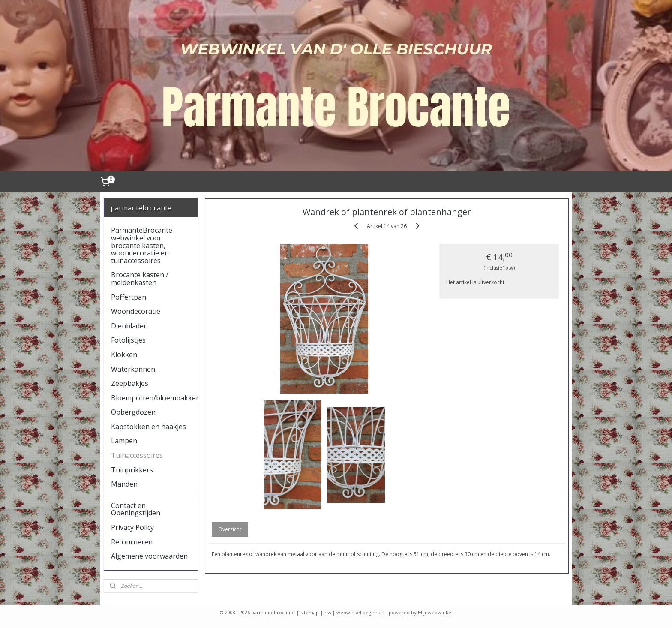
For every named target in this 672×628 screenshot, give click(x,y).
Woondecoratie (136, 311)
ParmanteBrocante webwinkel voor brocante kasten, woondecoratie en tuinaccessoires (142, 245)
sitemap (310, 612)
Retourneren (132, 542)
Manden (124, 484)
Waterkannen (133, 369)
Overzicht (230, 529)
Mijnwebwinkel (435, 612)
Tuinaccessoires (137, 455)
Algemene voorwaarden (149, 556)
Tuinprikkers (132, 470)
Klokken (124, 355)
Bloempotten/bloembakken (154, 398)
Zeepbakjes (130, 383)
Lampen (124, 441)
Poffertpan (129, 297)
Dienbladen (129, 326)
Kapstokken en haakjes (148, 427)
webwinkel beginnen (360, 612)
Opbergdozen (133, 412)
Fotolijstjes (128, 340)
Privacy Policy (132, 527)
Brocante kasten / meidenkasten (140, 279)
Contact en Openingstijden (136, 509)
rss (328, 612)
